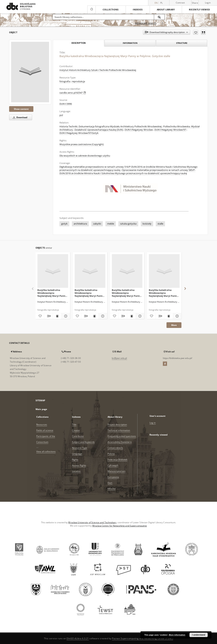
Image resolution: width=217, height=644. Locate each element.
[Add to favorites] (196, 32)
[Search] (159, 17)
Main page (41, 409)
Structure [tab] (182, 43)
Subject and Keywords (83, 442)
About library (166, 10)
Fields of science (45, 430)
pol (61, 115)
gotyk (64, 224)
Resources (42, 425)
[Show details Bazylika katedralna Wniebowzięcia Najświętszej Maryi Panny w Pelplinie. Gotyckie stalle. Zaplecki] (177, 316)
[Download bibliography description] (48, 316)
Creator (76, 430)
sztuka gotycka (128, 224)
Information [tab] (130, 43)
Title (74, 425)
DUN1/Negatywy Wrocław (139, 130)
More (174, 325)
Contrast (180, 3)
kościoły (147, 224)
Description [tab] (79, 43)
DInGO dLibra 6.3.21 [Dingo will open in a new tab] (78, 638)
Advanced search (146, 23)
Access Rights (79, 465)
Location (76, 471)
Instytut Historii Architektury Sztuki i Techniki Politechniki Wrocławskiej (98, 70)
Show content (21, 109)
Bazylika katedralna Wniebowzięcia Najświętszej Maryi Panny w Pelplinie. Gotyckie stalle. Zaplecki (163, 293)
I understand (199, 635)
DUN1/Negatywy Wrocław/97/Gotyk (79, 133)
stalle (160, 224)
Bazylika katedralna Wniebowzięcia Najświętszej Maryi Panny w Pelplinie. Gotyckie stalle (52, 293)
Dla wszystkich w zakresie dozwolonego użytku (85, 156)
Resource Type (80, 448)
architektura (80, 224)
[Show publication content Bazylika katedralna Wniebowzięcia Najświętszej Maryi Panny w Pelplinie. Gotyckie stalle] (57, 316)
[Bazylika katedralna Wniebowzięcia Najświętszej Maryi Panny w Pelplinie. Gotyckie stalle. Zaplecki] (164, 271)
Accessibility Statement (120, 442)
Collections (111, 10)
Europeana (113, 477)
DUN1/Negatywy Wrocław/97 (170, 130)
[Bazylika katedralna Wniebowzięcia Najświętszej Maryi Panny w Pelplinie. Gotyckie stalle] (30, 72)
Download (19, 117)
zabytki (97, 224)
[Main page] (91, 9)
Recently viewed (199, 10)
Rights (75, 460)
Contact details (115, 448)
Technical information (119, 430)
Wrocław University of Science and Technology (92, 522)
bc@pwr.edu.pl (119, 358)
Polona (111, 454)
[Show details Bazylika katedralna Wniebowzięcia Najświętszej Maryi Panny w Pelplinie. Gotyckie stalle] (65, 316)
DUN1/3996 (66, 104)
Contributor (78, 436)
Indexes (138, 10)
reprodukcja (78, 81)
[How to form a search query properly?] (162, 23)
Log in (153, 423)
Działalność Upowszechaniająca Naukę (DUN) (99, 130)
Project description (117, 425)
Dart (110, 483)
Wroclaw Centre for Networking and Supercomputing (120, 526)
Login (208, 3)
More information (177, 635)
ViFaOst (112, 489)
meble (111, 224)
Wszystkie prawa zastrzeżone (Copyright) (82, 144)
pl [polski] (162, 3)
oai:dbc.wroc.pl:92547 (73, 93)
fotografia (65, 81)
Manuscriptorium (117, 471)
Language (77, 454)
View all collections (46, 451)
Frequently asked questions (122, 436)
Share (195, 3)
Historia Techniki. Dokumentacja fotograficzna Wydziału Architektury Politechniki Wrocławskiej (111, 126)
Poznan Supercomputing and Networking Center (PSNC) (143, 638)
